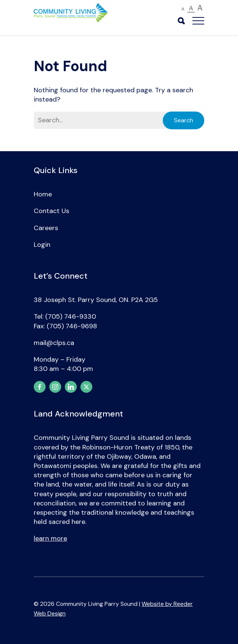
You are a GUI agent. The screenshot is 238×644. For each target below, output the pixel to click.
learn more (50, 538)
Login (42, 245)
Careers (46, 228)
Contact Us (52, 211)
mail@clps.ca (54, 343)
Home (43, 194)
